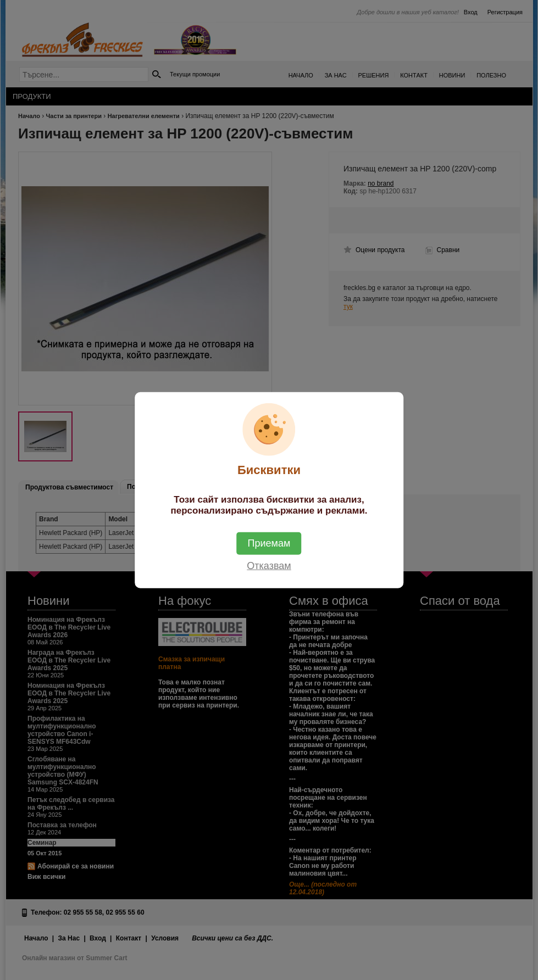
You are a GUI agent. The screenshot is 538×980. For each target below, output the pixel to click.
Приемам (269, 543)
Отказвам (269, 565)
